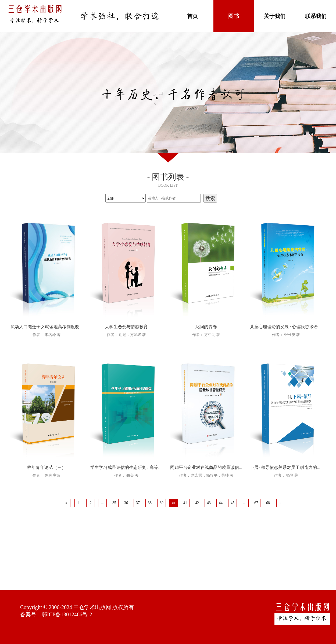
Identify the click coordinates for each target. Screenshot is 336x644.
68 (268, 503)
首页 (192, 16)
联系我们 (316, 16)
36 (126, 503)
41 (185, 503)
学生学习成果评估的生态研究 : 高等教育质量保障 (137, 467)
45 (233, 503)
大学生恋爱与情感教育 (126, 327)
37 (138, 503)
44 (221, 503)
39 (162, 503)
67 (256, 503)
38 (150, 503)
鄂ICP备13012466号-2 (67, 614)
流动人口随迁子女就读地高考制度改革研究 (51, 327)
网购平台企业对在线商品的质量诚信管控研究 (213, 467)
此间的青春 (206, 327)
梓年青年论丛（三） (47, 467)
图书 (234, 16)
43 (209, 503)
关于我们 (275, 16)
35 (114, 503)
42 (197, 503)
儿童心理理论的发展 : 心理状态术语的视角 (290, 327)
